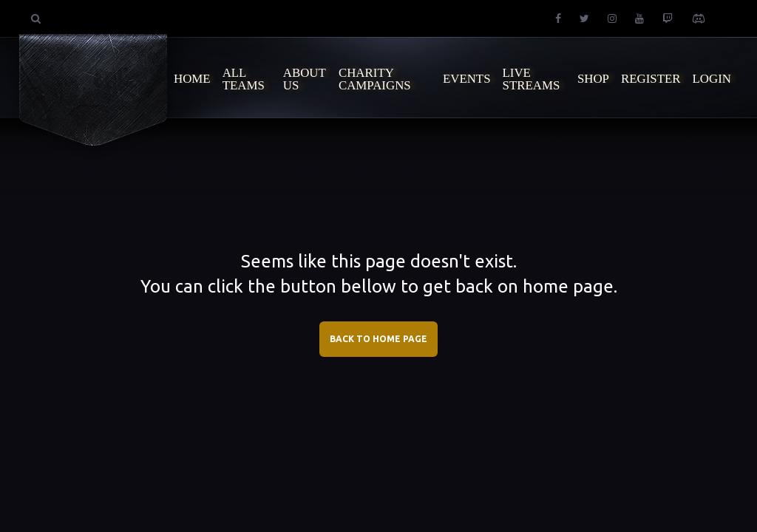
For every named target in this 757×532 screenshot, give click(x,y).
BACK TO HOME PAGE (378, 339)
